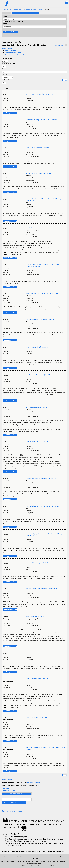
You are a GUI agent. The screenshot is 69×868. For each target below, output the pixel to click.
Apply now (10, 113)
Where (6, 24)
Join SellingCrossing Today (17, 794)
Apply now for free (10, 141)
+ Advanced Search (8, 35)
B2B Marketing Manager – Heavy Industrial (40, 319)
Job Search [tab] (7, 13)
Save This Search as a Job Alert (14, 803)
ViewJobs (5, 74)
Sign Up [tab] (28, 13)
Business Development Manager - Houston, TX (41, 478)
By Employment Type (8, 64)
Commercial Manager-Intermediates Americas (41, 120)
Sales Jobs (5, 9)
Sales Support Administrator (35, 616)
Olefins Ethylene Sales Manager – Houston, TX (41, 653)
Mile (3, 69)
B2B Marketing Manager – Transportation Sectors (42, 506)
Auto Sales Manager (30, 9)
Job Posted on (6, 80)
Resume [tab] (36, 13)
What (5, 16)
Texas (40, 9)
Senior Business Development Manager (39, 173)
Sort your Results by (8, 58)
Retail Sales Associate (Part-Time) (37, 347)
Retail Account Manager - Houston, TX (38, 148)
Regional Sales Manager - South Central (39, 563)
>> (66, 80)
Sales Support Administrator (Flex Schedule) (40, 375)
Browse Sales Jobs (16, 9)
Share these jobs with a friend (14, 811)
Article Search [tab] (18, 13)
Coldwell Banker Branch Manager (37, 442)
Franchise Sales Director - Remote (37, 407)
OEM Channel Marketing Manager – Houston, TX (42, 293)
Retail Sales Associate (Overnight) (37, 717)
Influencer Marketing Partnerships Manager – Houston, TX (45, 589)
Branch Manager (31, 228)
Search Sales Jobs (11, 32)
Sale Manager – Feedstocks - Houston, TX (39, 94)
